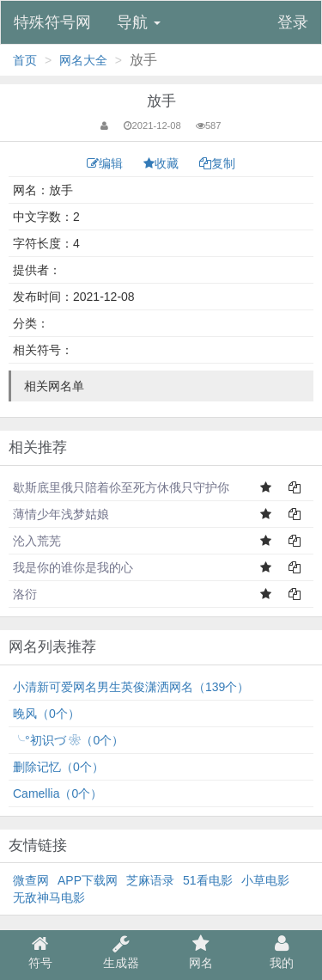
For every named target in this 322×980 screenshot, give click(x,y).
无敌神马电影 (49, 897)
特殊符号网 (52, 22)
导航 (139, 22)
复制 (217, 163)
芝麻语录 (150, 880)
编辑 (106, 163)
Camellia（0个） (58, 793)
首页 (25, 60)
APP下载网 (88, 880)
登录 (293, 22)
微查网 (31, 880)
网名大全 (83, 60)
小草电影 (265, 880)
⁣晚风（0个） (46, 714)
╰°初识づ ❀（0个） (68, 740)
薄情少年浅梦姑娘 (61, 514)
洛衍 (25, 594)
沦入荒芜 (37, 541)
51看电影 (208, 880)
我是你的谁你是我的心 (73, 567)
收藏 (163, 163)
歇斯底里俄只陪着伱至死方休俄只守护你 (121, 487)
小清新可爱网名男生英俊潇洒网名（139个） (131, 687)
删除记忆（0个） (58, 767)
